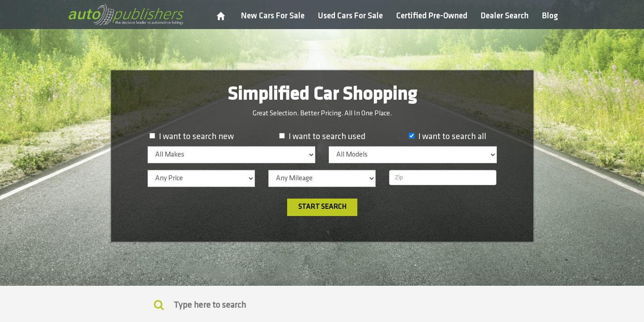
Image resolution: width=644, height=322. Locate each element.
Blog (550, 16)
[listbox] (232, 155)
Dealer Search (505, 16)
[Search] (322, 305)
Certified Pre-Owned (432, 16)
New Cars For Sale (273, 16)
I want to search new (196, 136)
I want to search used (327, 136)
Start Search (322, 207)
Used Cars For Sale (350, 16)
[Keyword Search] (159, 305)
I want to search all (452, 136)
